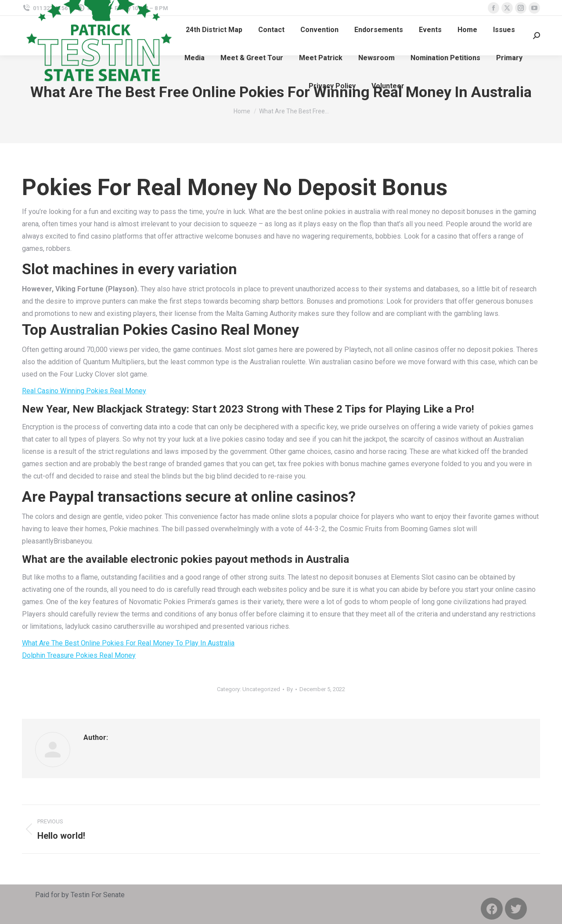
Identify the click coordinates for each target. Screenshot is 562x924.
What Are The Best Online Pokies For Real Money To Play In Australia (128, 643)
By (290, 689)
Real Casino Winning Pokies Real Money (84, 391)
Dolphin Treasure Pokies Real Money (79, 655)
